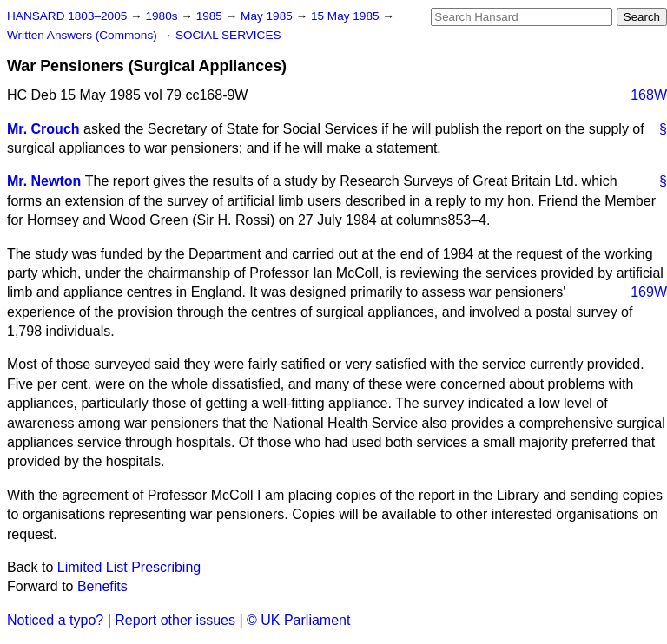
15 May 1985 (347, 16)
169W (649, 292)
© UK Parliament (298, 620)
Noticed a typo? (55, 620)
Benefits (102, 586)
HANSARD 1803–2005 (67, 16)
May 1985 (268, 16)
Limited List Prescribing (129, 567)
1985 (211, 16)
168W (649, 95)
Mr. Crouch (43, 129)
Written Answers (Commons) (84, 35)
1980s (163, 16)
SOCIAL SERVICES (228, 35)
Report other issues (175, 620)
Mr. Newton (44, 181)
